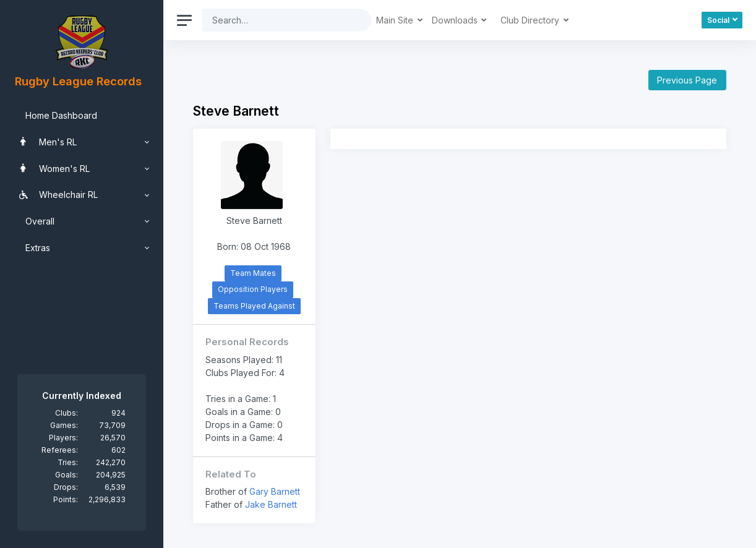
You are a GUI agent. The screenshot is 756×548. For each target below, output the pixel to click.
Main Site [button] (396, 20)
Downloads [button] (456, 20)
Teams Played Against (254, 306)
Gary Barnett (275, 491)
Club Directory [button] (531, 20)
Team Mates (253, 273)
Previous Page (687, 80)
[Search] (277, 20)
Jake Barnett (271, 504)
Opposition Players (253, 289)
